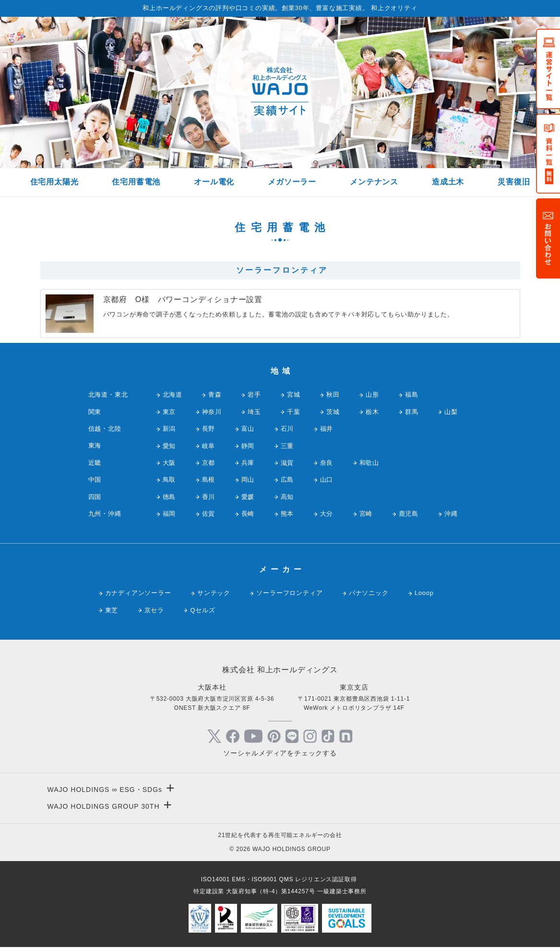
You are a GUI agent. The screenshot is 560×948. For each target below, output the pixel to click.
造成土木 (448, 182)
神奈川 (212, 412)
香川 (209, 497)
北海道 (173, 395)
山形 (372, 395)
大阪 (169, 463)
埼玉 (254, 412)
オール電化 (214, 182)
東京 (169, 412)
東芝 (112, 610)
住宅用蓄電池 (136, 182)
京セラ (154, 610)
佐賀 (209, 514)
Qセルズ (203, 610)
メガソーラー (292, 182)
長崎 (248, 514)
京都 (209, 463)
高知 (287, 497)
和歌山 (369, 463)
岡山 (248, 480)
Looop (424, 593)
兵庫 (248, 463)
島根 (209, 480)
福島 (412, 395)
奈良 (327, 463)
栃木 (372, 412)
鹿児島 (409, 514)
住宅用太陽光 (54, 182)
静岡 (248, 446)
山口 (327, 480)
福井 (327, 429)
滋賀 (287, 463)
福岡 (169, 514)
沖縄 (451, 514)
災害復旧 (514, 182)
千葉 (294, 412)
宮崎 (366, 514)
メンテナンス (374, 182)
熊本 (287, 514)
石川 (287, 429)
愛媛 (248, 497)
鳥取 (169, 480)
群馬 (412, 412)
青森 (215, 395)
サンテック (214, 593)
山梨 (451, 412)
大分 (327, 514)
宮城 (294, 395)
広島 (287, 480)
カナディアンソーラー (138, 593)
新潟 (169, 429)
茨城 (333, 412)
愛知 (169, 446)
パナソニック (369, 593)
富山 (248, 429)
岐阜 (209, 446)
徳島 (169, 497)
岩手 (254, 395)
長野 (209, 429)
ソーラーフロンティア (289, 593)
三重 (287, 446)
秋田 (333, 395)
